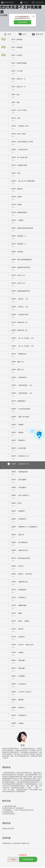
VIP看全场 (22, 856)
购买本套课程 (23, 23)
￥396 (13, 860)
